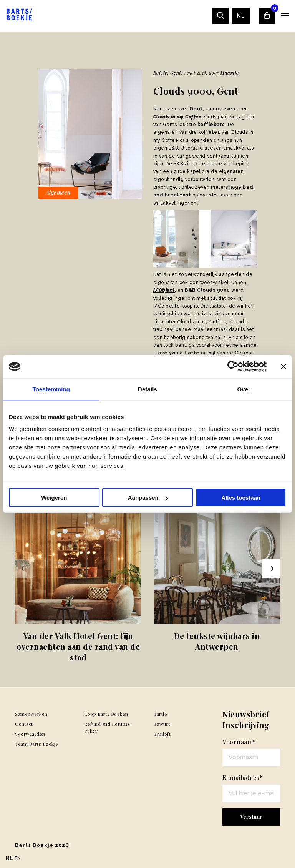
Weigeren (54, 498)
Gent (176, 73)
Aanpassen (148, 498)
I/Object (164, 290)
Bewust (162, 724)
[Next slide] (271, 569)
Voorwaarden (30, 734)
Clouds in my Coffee (177, 117)
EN (18, 858)
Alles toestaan (241, 498)
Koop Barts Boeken (106, 714)
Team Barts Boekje (37, 744)
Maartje (230, 73)
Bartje (160, 714)
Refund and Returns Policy (107, 727)
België (160, 73)
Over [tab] (244, 389)
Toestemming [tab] (51, 389)
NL (241, 16)
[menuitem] (241, 16)
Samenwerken (31, 714)
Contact (24, 724)
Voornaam (239, 742)
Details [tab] (147, 389)
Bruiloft (162, 734)
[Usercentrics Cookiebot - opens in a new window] (233, 367)
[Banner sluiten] (283, 367)
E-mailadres (242, 777)
